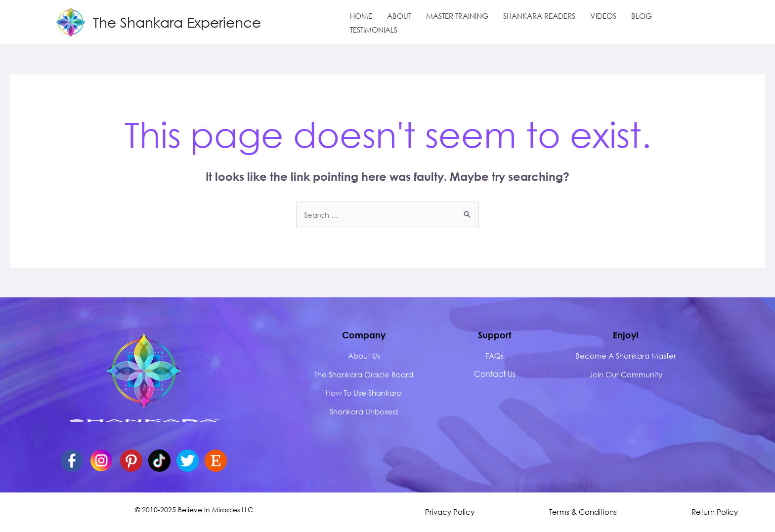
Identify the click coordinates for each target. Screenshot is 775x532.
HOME (361, 16)
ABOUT (399, 16)
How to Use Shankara (364, 393)
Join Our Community (626, 374)
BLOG (642, 16)
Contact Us (495, 374)
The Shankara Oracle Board (364, 374)
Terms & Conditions (583, 512)
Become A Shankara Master (626, 356)
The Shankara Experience (177, 22)
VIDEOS (603, 16)
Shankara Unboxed (364, 411)
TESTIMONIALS (374, 30)
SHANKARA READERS (539, 16)
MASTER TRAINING (457, 16)
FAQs (495, 356)
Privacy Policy (450, 512)
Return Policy (715, 512)
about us (364, 356)
